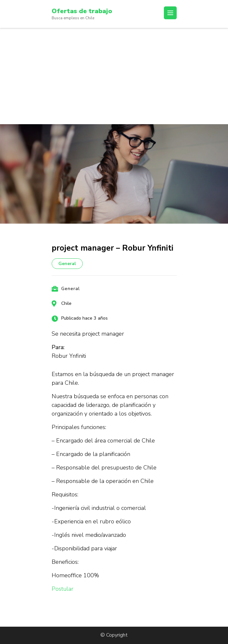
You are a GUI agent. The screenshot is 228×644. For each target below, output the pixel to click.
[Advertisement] (114, 76)
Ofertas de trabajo (82, 11)
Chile (66, 303)
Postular (63, 589)
